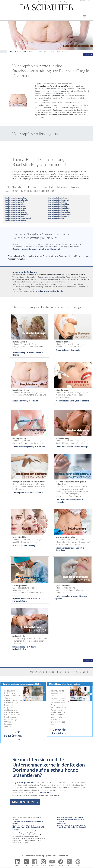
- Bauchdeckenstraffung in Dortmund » (16, 208)
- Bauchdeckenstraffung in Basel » (15, 202)
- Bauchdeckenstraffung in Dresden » (15, 210)
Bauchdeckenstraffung (20, 401)
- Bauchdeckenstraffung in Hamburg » (16, 220)
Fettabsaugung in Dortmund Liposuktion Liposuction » (70, 549)
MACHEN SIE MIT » (25, 802)
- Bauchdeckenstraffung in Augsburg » (16, 198)
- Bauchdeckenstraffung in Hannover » (58, 198)
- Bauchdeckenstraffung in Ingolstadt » (59, 200)
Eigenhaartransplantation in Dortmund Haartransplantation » (26, 600)
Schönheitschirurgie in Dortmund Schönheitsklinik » (24, 648)
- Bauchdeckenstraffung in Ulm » (57, 218)
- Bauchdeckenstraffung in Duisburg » (16, 212)
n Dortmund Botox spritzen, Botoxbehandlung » (72, 402)
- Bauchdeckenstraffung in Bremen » (15, 206)
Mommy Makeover (62, 350)
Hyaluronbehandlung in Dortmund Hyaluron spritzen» (71, 597)
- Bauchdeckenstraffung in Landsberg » (59, 204)
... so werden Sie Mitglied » (59, 731)
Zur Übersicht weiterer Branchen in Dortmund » (60, 672)
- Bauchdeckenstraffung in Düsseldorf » (16, 214)
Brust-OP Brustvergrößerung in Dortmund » (30, 447)
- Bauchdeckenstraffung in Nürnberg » (58, 210)
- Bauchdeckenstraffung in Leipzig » (58, 206)
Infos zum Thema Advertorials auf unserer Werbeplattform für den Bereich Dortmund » (72, 826)
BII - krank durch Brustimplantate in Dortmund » (69, 501)
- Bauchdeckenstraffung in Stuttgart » (58, 216)
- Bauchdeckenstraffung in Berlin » (15, 204)
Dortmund (23, 51)
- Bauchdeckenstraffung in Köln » (57, 202)
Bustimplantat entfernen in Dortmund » (28, 493)
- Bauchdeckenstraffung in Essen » (15, 216)
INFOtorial (12, 51)
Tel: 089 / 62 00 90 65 (45, 793)
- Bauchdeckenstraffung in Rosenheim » (59, 214)
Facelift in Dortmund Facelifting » (24, 545)
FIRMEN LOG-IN (83, 1)
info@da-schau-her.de (49, 795)
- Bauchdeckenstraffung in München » (58, 208)
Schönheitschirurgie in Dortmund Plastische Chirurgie (28, 354)
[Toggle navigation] (85, 17)
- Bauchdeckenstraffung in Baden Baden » (17, 200)
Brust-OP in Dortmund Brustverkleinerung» (73, 447)
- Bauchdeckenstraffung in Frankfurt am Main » (19, 218)
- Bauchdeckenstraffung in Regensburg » (59, 212)
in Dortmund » (75, 350)
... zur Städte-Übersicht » (13, 736)
